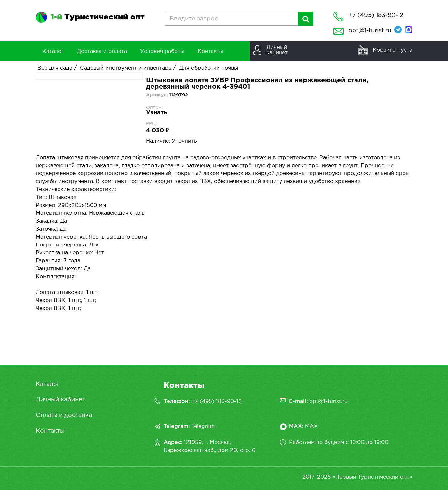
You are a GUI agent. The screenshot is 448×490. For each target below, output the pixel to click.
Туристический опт (98, 17)
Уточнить (184, 141)
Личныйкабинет (277, 50)
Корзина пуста (392, 50)
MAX (311, 426)
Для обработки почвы (208, 68)
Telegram (203, 426)
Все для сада (55, 68)
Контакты (50, 431)
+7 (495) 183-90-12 (216, 402)
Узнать (156, 113)
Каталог (48, 384)
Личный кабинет (60, 400)
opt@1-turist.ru (370, 31)
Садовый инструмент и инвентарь (126, 68)
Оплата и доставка (64, 415)
